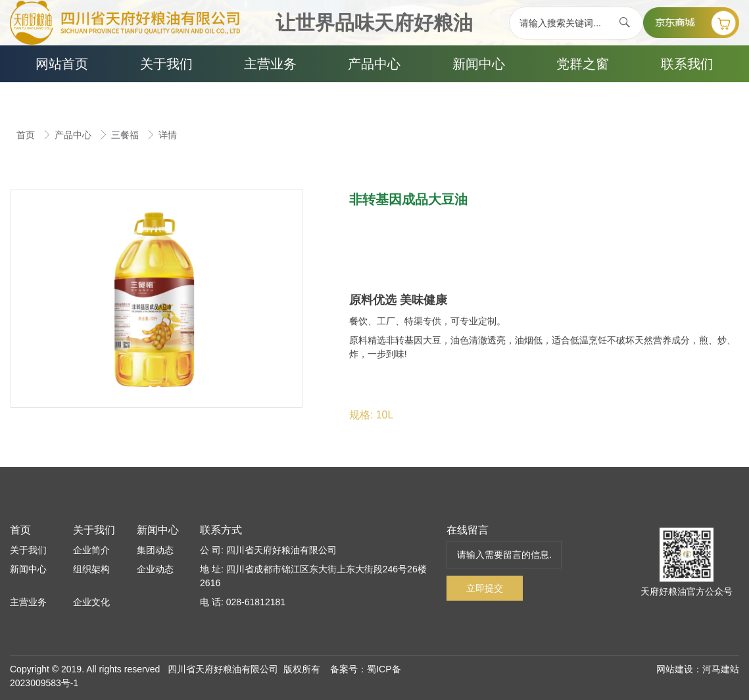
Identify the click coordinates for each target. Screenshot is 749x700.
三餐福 (126, 135)
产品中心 (74, 135)
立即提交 (485, 588)
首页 (27, 135)
